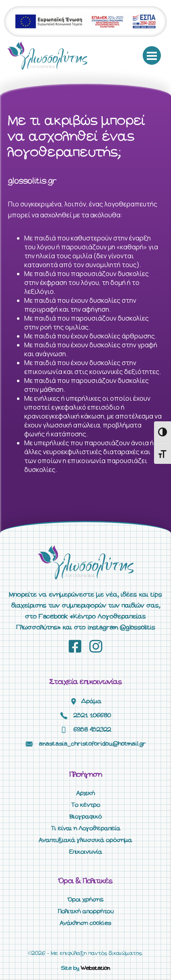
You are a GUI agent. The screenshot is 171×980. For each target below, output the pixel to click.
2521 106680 (92, 716)
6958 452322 (92, 730)
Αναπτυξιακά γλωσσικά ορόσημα (85, 840)
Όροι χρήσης (86, 900)
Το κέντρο (86, 805)
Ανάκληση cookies (85, 923)
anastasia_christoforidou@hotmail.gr (92, 744)
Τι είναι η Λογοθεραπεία (86, 829)
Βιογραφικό (86, 817)
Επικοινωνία (86, 852)
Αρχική (86, 793)
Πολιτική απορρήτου (86, 912)
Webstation (95, 968)
